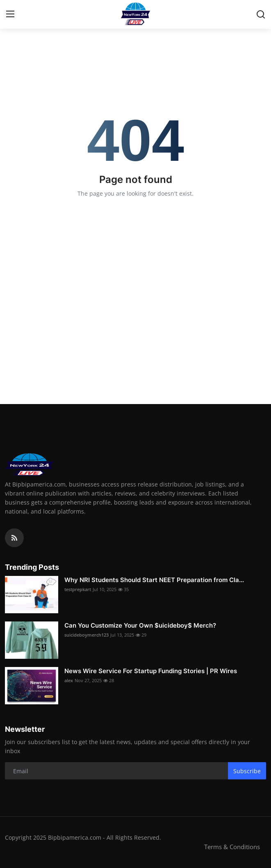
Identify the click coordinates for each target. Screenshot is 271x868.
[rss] (14, 538)
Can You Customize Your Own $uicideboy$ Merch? (140, 625)
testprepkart (78, 589)
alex (69, 680)
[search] (261, 14)
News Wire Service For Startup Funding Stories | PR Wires (151, 671)
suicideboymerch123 (87, 635)
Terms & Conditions (232, 847)
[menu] (10, 14)
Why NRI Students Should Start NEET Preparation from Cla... (154, 580)
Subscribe (247, 771)
